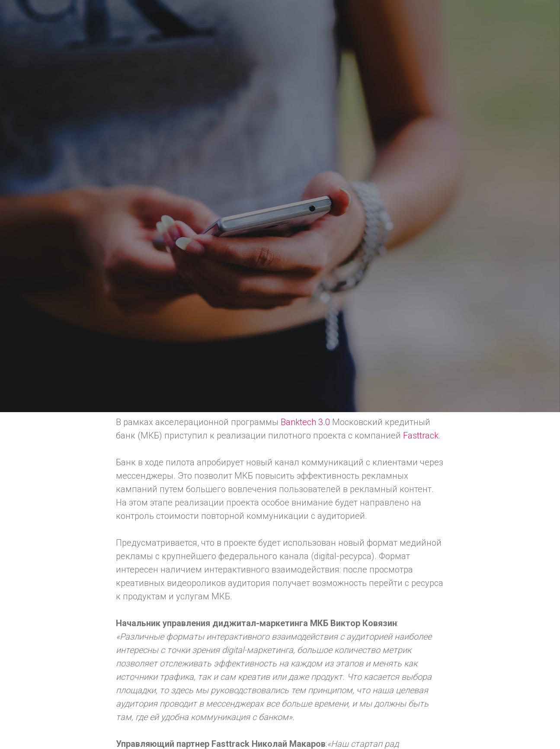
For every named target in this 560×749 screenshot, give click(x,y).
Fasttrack (421, 435)
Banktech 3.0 (305, 422)
